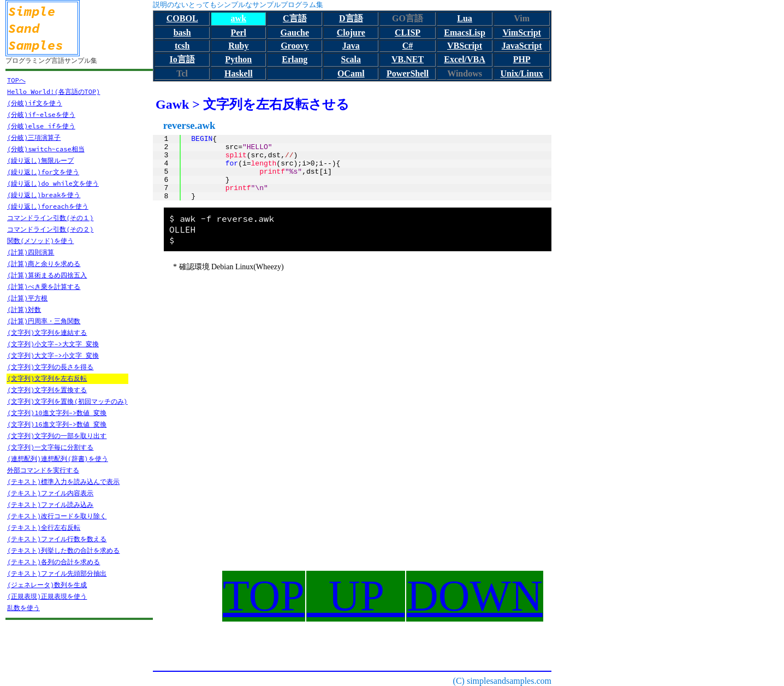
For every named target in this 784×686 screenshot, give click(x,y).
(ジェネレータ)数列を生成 (47, 585)
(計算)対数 (24, 309)
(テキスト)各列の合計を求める (54, 562)
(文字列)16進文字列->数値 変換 (57, 424)
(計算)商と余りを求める (44, 264)
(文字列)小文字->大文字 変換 (53, 344)
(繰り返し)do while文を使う (53, 183)
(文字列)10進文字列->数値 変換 (57, 413)
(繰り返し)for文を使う (43, 172)
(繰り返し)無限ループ (40, 160)
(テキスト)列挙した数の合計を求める (63, 550)
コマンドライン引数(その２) (50, 229)
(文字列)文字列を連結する (47, 332)
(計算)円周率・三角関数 (44, 321)
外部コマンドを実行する (43, 470)
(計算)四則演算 (31, 252)
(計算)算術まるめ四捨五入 (47, 275)
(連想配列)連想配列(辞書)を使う (58, 459)
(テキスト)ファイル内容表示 (50, 493)
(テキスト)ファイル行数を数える (57, 539)
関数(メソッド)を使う (40, 241)
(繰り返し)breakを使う (44, 195)
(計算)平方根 (27, 298)
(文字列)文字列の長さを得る (50, 367)
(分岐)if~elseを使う (41, 114)
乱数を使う (23, 608)
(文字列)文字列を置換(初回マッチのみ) (67, 401)
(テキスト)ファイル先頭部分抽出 (57, 573)
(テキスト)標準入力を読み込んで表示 (63, 481)
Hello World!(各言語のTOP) (54, 91)
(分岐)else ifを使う (41, 126)
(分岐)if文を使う (35, 103)
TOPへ (16, 80)
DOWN (475, 596)
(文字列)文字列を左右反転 (47, 378)
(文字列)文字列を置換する (47, 390)
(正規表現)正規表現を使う (47, 596)
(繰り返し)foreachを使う (48, 206)
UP (356, 596)
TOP (264, 596)
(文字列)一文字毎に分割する (50, 447)
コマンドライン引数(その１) (50, 218)
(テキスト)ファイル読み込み (50, 504)
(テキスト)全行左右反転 (44, 527)
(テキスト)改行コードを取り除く (57, 516)
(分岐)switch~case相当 (46, 149)
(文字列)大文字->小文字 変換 (53, 355)
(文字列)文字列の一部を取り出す (57, 436)
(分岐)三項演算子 (34, 137)
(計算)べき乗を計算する (44, 286)
